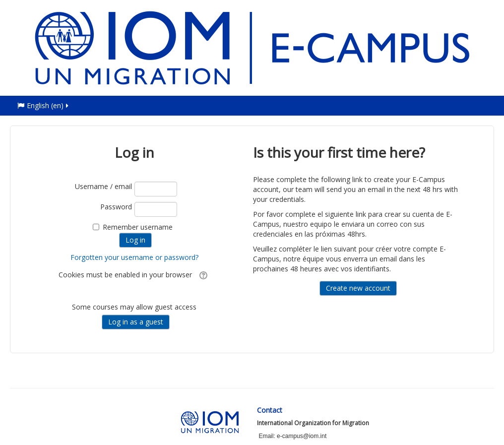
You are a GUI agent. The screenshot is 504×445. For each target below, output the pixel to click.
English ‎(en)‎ (44, 105)
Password (116, 207)
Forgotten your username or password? (134, 257)
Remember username (138, 227)
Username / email (103, 186)
